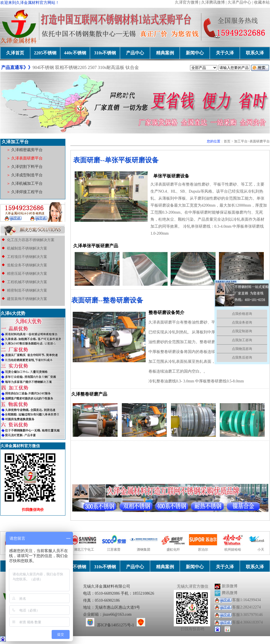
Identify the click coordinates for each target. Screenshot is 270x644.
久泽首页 (15, 53)
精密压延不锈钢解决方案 (27, 273)
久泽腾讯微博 (213, 2)
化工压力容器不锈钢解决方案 (31, 240)
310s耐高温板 (111, 67)
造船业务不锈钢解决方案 (27, 265)
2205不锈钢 (45, 53)
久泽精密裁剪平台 (27, 150)
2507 (92, 67)
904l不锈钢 (43, 67)
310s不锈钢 (105, 53)
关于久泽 (225, 53)
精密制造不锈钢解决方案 (27, 290)
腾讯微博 (230, 593)
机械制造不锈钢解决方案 (27, 248)
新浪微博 (230, 586)
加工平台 (241, 141)
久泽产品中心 (239, 2)
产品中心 (135, 53)
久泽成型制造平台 (27, 175)
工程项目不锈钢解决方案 (27, 257)
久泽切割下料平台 (27, 167)
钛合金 (132, 67)
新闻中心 (195, 53)
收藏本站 (262, 2)
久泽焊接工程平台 (27, 192)
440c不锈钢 (75, 53)
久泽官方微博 (187, 2)
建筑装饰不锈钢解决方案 (27, 299)
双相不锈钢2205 (71, 67)
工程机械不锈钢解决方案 (27, 282)
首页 (227, 141)
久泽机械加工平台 (27, 183)
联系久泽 (255, 53)
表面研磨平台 (260, 141)
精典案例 (165, 53)
